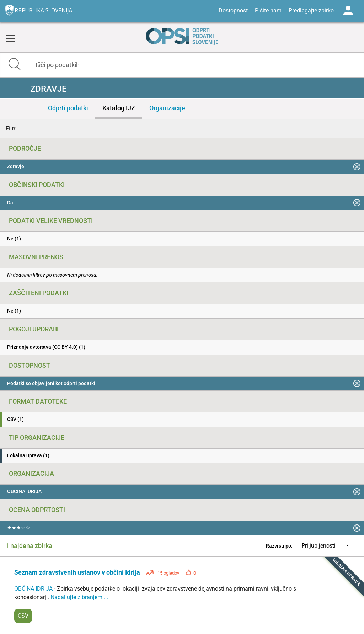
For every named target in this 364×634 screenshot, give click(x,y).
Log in (348, 11)
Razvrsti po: (279, 546)
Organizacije (167, 108)
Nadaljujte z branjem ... (79, 597)
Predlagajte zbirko (311, 10)
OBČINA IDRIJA (34, 589)
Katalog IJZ (119, 108)
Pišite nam (268, 10)
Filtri (11, 129)
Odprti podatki (68, 108)
